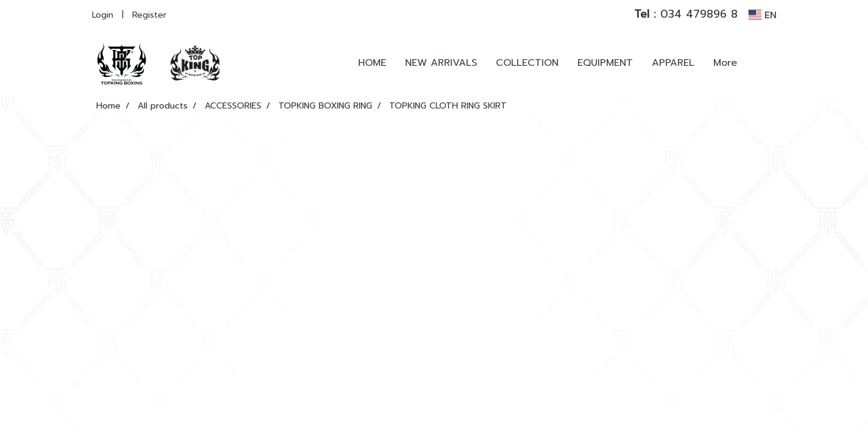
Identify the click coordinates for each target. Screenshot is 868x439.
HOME (372, 63)
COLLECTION (527, 63)
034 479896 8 (686, 14)
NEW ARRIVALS (441, 63)
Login (103, 15)
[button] (764, 63)
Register (149, 15)
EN (762, 15)
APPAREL (673, 63)
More (725, 63)
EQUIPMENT (605, 63)
